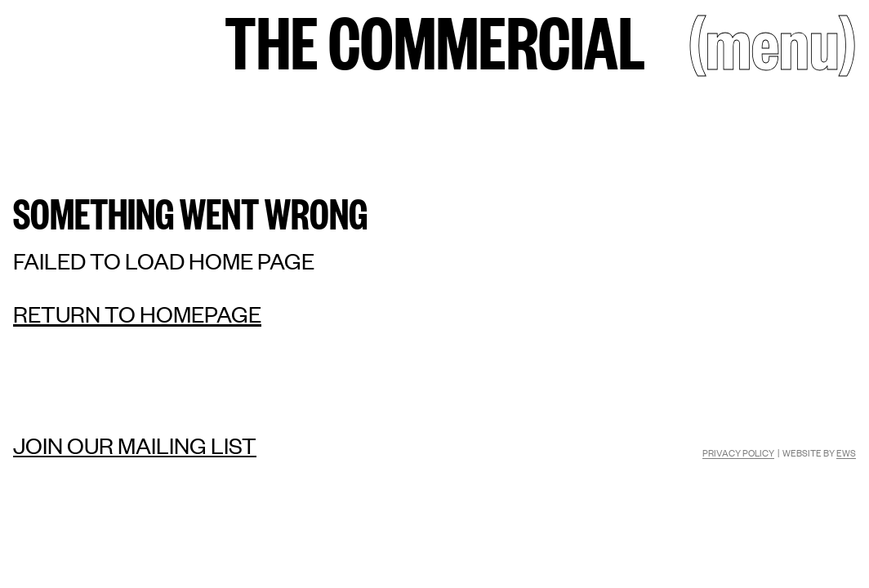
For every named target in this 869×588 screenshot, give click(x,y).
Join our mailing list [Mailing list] (135, 445)
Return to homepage (137, 314)
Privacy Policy (738, 452)
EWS (846, 452)
